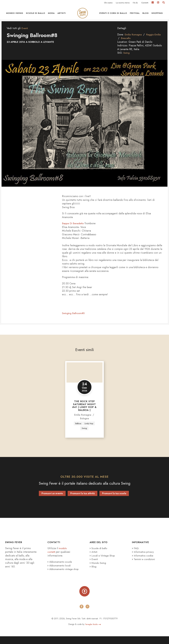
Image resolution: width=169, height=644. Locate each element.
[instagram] (87, 614)
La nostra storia (123, 3)
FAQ (135, 552)
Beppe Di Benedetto (74, 227)
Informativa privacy (144, 555)
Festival (135, 14)
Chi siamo (108, 3)
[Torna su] (85, 599)
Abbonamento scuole (60, 565)
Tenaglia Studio (93, 632)
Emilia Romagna (134, 38)
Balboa (78, 427)
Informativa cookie (143, 559)
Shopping (157, 14)
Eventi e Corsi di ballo (113, 14)
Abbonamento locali (60, 569)
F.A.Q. (135, 3)
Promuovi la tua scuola (114, 497)
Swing (127, 56)
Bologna (84, 422)
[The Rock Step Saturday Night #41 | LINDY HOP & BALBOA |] (84, 376)
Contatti (145, 3)
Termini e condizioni (145, 563)
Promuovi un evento (52, 497)
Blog (146, 14)
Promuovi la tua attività (83, 497)
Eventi (25, 32)
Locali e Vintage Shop (104, 559)
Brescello (134, 42)
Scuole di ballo (36, 14)
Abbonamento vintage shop (61, 574)
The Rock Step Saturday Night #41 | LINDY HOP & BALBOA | (84, 409)
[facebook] (82, 614)
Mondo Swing (15, 14)
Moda (51, 14)
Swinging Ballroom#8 (74, 317)
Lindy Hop (89, 427)
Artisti (62, 14)
